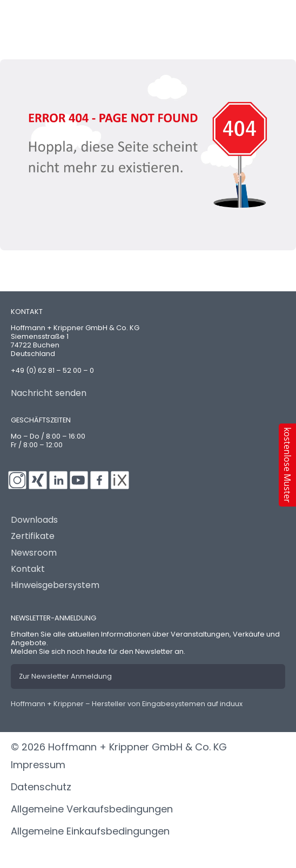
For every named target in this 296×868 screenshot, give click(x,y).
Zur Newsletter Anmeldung (65, 676)
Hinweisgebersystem (55, 585)
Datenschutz (41, 787)
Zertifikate (33, 536)
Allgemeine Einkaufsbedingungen (90, 831)
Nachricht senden (49, 393)
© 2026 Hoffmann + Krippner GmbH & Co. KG (119, 747)
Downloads (34, 520)
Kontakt (28, 569)
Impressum (38, 765)
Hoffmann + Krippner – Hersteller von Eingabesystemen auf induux (127, 704)
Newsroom (34, 553)
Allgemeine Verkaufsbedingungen (92, 809)
